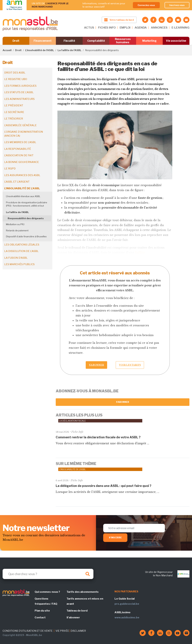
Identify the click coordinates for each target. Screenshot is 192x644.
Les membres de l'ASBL (20, 142)
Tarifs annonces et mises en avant (85, 601)
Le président (14, 105)
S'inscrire (115, 538)
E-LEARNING (181, 28)
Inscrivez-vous (177, 5)
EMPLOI (125, 28)
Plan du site (42, 611)
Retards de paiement (17, 230)
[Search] (48, 574)
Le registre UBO (16, 79)
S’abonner (96, 365)
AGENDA (141, 28)
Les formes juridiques (20, 86)
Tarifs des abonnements (83, 592)
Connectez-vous (146, 5)
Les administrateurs (19, 99)
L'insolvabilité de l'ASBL (40, 50)
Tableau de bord (77, 611)
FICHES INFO (107, 28)
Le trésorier (14, 119)
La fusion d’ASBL (16, 258)
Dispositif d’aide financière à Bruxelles (26, 236)
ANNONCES (159, 28)
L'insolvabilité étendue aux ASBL (23, 196)
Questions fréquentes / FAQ (46, 601)
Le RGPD (10, 169)
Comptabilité (96, 41)
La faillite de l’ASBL (70, 50)
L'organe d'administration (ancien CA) (24, 134)
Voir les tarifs (130, 365)
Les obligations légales (22, 245)
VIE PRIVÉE (62, 631)
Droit (16, 41)
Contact (40, 618)
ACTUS (89, 28)
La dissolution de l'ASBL (21, 251)
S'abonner (123, 402)
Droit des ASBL (15, 73)
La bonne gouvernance (22, 162)
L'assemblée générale (20, 125)
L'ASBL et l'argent (17, 182)
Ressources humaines (123, 41)
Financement (43, 41)
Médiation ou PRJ (15, 224)
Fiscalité (69, 41)
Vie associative (176, 41)
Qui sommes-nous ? (47, 592)
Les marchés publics (19, 264)
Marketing (149, 41)
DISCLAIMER (78, 631)
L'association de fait (19, 155)
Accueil (7, 50)
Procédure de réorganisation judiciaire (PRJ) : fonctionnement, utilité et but (27, 204)
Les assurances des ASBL (22, 175)
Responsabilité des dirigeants (26, 218)
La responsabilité (18, 149)
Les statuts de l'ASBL (19, 92)
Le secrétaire (14, 112)
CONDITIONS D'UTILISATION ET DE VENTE (28, 631)
